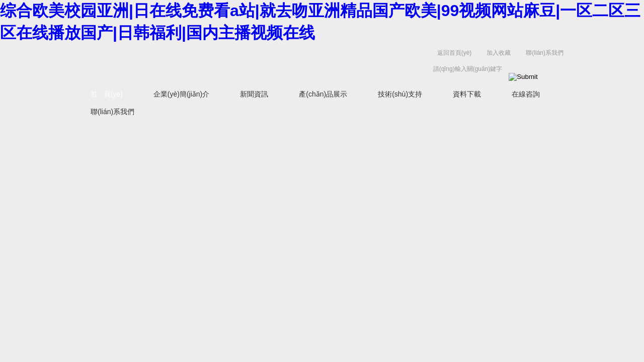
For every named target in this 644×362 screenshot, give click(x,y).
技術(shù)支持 (400, 94)
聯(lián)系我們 (545, 53)
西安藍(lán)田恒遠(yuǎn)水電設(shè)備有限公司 (189, 63)
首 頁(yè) (107, 94)
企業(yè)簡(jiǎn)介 (181, 94)
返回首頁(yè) (455, 53)
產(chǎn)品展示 (323, 94)
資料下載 (467, 94)
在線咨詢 (526, 94)
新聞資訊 (254, 94)
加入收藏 (499, 53)
